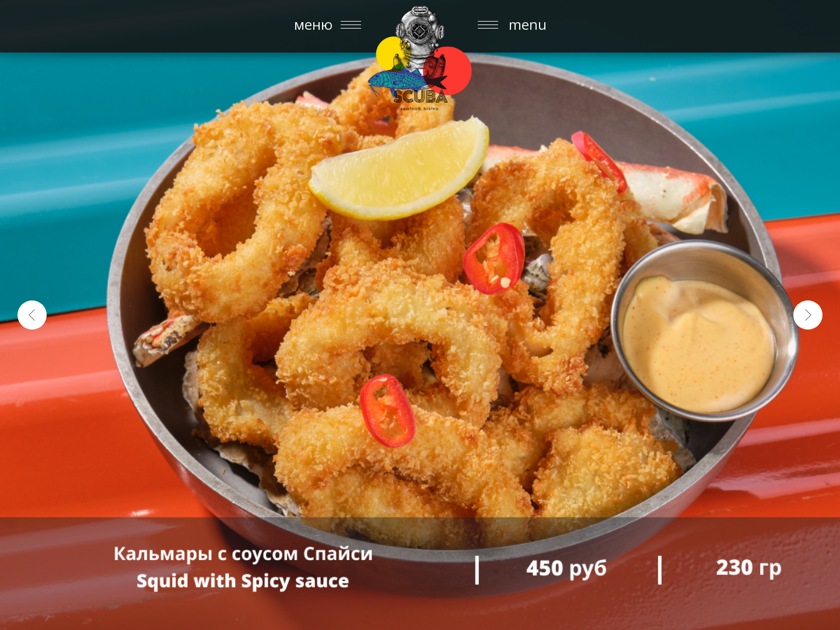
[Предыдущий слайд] (32, 315)
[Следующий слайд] (808, 315)
